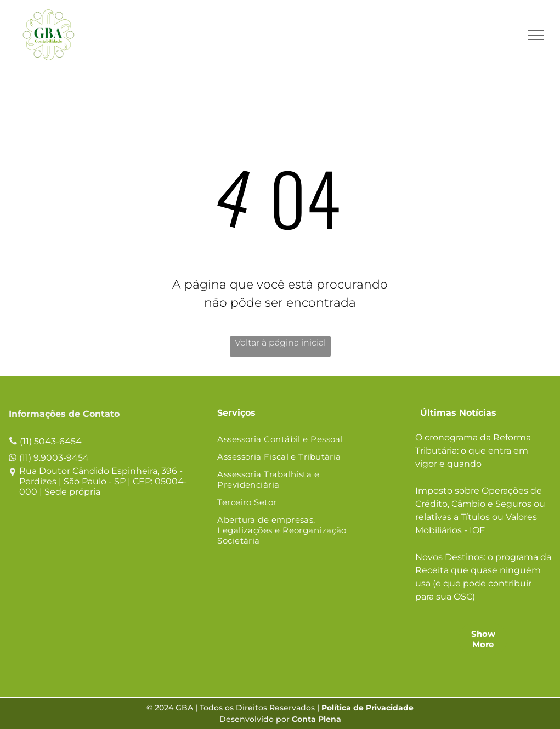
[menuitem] (294, 440)
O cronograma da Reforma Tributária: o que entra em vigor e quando (473, 451)
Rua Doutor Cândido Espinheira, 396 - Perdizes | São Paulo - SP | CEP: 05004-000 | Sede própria (103, 481)
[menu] (536, 35)
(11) (26, 441)
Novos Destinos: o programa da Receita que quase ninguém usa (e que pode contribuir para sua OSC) (483, 577)
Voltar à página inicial (280, 343)
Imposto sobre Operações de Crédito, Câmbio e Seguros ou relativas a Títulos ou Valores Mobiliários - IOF (480, 510)
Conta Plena (316, 719)
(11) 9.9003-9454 (54, 458)
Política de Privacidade (367, 708)
